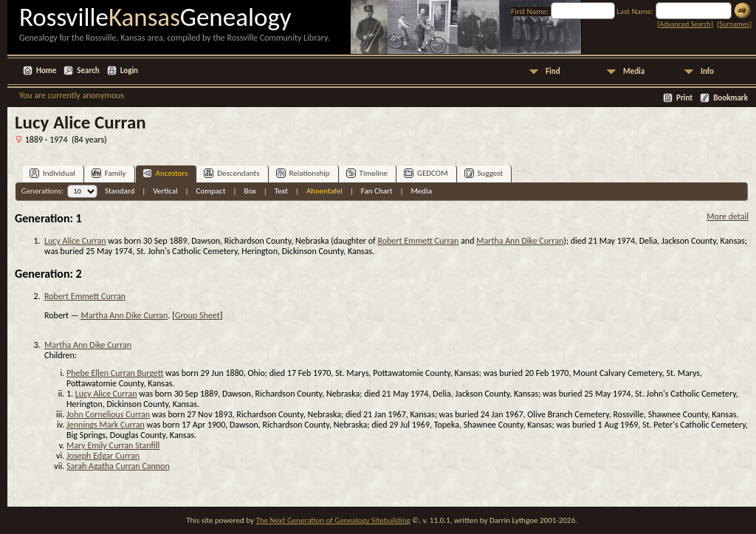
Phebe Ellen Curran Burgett (115, 373)
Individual (52, 173)
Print (684, 98)
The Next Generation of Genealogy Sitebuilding (333, 520)
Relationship (303, 173)
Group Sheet (197, 315)
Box (250, 191)
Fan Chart (377, 191)
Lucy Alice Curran (75, 241)
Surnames (734, 24)
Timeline (367, 173)
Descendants (231, 173)
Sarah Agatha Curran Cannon (118, 466)
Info (707, 71)
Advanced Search (685, 24)
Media (634, 71)
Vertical (165, 191)
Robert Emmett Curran (418, 241)
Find (553, 71)
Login (129, 71)
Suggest (484, 173)
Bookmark (731, 98)
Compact (211, 191)
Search (88, 71)
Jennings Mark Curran (106, 425)
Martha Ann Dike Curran (520, 241)
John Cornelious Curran (108, 414)
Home (46, 71)
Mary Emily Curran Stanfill (113, 445)
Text (281, 191)
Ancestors (165, 173)
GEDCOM (426, 173)
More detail (728, 216)
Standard (120, 191)
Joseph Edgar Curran (103, 456)
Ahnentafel (324, 191)
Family (109, 173)
